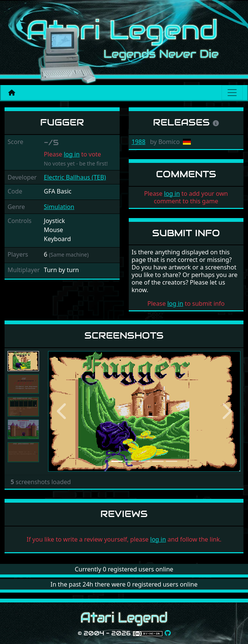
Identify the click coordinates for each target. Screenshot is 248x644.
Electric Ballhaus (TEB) (75, 177)
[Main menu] (232, 93)
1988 (139, 142)
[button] (62, 411)
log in (72, 154)
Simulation (59, 207)
